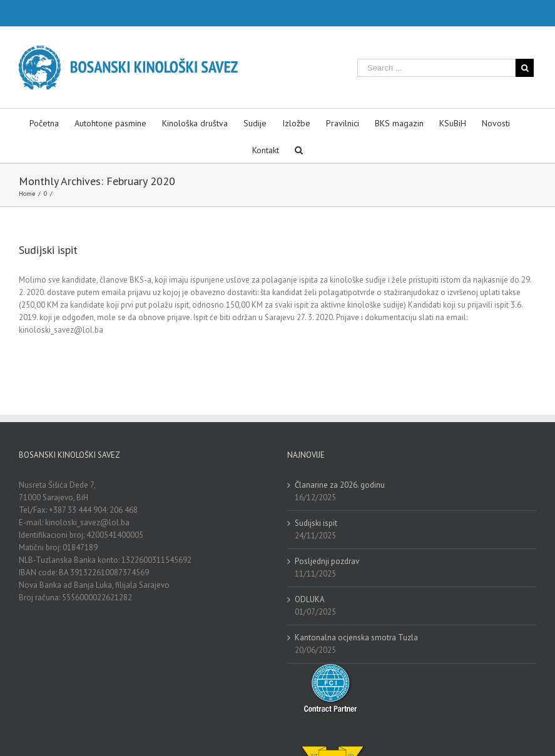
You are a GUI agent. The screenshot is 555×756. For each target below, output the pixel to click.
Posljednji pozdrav (327, 561)
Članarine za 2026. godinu (340, 485)
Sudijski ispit (48, 250)
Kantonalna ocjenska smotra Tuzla (356, 638)
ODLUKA (310, 599)
